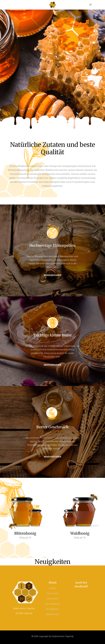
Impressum (52, 614)
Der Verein (52, 593)
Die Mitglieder (52, 604)
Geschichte (53, 598)
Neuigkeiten (52, 609)
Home (53, 588)
